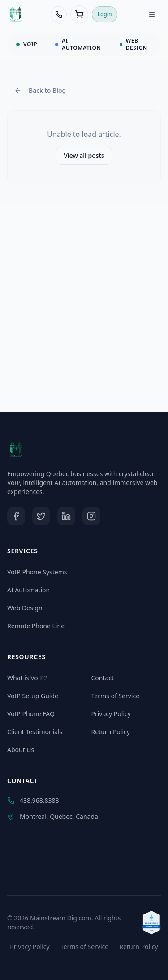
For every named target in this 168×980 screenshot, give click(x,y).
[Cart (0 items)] (79, 14)
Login (105, 14)
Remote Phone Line (36, 626)
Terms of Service (116, 696)
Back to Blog (40, 90)
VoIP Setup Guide (33, 696)
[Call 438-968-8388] (59, 14)
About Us (21, 750)
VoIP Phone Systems (37, 572)
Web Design (25, 608)
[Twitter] (41, 516)
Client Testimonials (35, 732)
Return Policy (111, 732)
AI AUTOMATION (78, 44)
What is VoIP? (27, 678)
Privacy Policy (111, 714)
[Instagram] (91, 516)
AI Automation (28, 590)
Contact (103, 678)
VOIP (27, 44)
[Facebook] (16, 516)
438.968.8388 (33, 800)
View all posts (84, 155)
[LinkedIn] (66, 516)
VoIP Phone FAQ (31, 714)
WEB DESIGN (134, 44)
